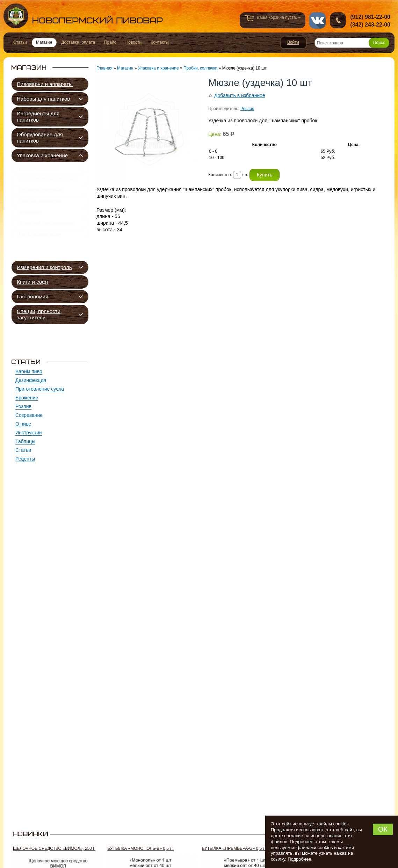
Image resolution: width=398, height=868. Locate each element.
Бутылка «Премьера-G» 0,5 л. (234, 848)
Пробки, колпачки (40, 210)
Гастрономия (32, 296)
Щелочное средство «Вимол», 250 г (54, 848)
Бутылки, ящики (38, 169)
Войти (293, 43)
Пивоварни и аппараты (45, 84)
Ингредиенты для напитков (38, 117)
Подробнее (299, 859)
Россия (247, 109)
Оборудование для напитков (40, 138)
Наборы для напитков (43, 99)
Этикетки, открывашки (46, 238)
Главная (104, 68)
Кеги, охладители (40, 251)
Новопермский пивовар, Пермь (83, 16)
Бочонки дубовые (40, 197)
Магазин (125, 68)
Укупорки (30, 224)
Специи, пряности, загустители (39, 314)
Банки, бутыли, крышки (47, 183)
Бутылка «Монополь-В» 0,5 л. (140, 848)
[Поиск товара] (352, 43)
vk (317, 20)
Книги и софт (33, 282)
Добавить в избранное (240, 95)
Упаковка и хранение (42, 155)
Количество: (221, 175)
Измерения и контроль (44, 267)
